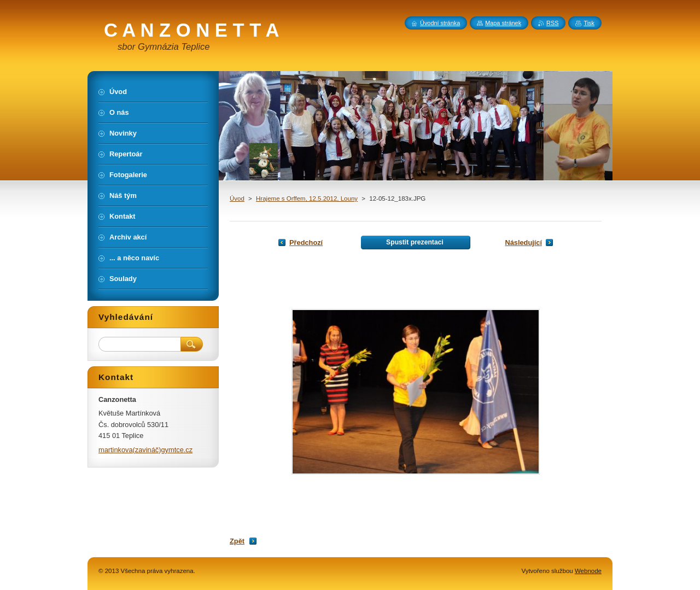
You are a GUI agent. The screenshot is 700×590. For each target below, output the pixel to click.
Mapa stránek (503, 23)
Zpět (237, 541)
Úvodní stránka (440, 23)
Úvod (237, 198)
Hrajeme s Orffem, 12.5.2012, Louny (307, 198)
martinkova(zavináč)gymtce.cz (145, 450)
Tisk (589, 23)
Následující (523, 243)
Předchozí (306, 243)
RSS (552, 23)
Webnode (588, 571)
